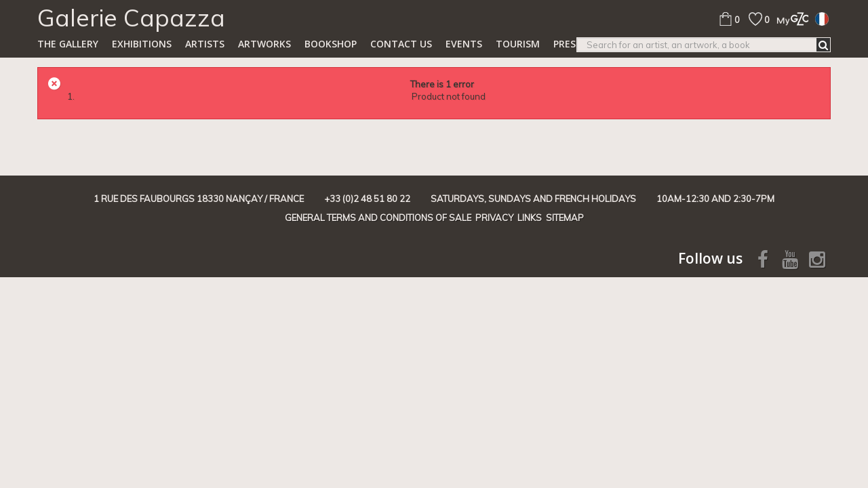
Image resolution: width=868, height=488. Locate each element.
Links (530, 218)
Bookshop (331, 44)
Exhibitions (142, 44)
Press (567, 44)
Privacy (494, 218)
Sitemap (565, 218)
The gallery (68, 44)
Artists (205, 44)
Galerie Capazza (131, 18)
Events (464, 44)
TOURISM (518, 44)
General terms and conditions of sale (378, 218)
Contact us (401, 44)
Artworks (264, 44)
